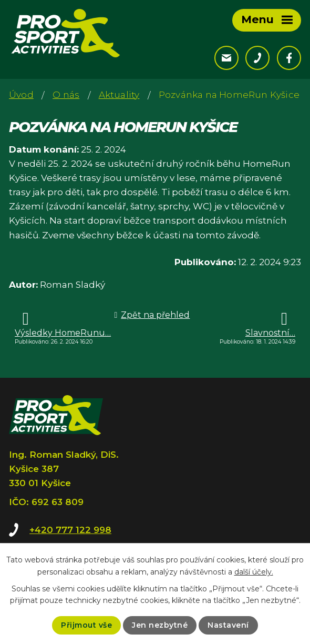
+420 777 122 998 (70, 530)
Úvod (21, 95)
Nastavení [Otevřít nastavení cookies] (228, 625)
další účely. (254, 571)
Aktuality (119, 95)
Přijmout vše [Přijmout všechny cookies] (86, 625)
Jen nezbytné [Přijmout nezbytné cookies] (160, 625)
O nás (66, 95)
